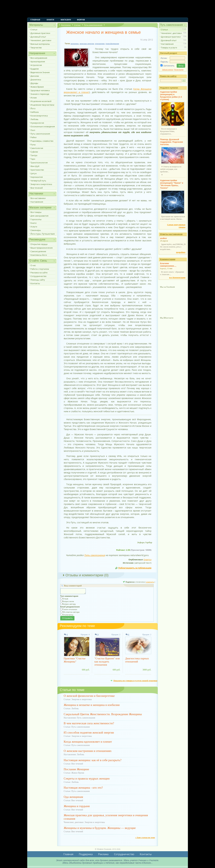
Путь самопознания (40, 134)
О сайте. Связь (38, 261)
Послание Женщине (76, 769)
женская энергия (87, 44)
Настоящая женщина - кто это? (83, 788)
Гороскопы (36, 219)
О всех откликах (70, 609)
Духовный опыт (38, 37)
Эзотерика (66, 25)
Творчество (36, 48)
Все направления (39, 58)
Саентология (37, 148)
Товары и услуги (169, 48)
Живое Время (37, 87)
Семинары (36, 230)
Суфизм (34, 152)
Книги (50, 20)
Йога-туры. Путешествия (43, 234)
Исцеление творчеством (42, 105)
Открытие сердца (39, 244)
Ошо (33, 130)
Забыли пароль (168, 70)
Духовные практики (40, 33)
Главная (35, 20)
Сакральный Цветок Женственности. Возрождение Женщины (103, 714)
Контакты (35, 283)
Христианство (37, 170)
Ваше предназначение (42, 248)
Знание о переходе (40, 94)
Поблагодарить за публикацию (135, 568)
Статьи (34, 29)
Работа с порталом (40, 269)
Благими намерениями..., (168, 265)
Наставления (37, 202)
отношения (100, 44)
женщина (75, 44)
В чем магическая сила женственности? (89, 723)
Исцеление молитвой (41, 101)
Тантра (34, 155)
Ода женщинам (73, 797)
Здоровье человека (40, 90)
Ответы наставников (171, 234)
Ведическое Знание (40, 72)
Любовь (34, 119)
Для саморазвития (39, 216)
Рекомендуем (37, 240)
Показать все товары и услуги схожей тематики (135, 680)
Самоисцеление (38, 251)
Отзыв (65, 599)
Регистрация (179, 70)
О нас (33, 265)
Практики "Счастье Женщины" (75, 660)
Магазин (66, 20)
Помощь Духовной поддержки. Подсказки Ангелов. (172, 142)
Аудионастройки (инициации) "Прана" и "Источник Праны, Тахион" (172, 184)
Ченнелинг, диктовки (41, 40)
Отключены (68, 615)
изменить (150, 582)
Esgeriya (148, 560)
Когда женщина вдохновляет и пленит (88, 742)
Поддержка (86, 854)
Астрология (36, 65)
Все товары (36, 212)
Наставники (36, 194)
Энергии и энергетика (41, 184)
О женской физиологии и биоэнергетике (89, 696)
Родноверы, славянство (42, 141)
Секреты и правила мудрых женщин (87, 778)
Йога (33, 108)
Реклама (103, 854)
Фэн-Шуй (35, 166)
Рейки (33, 137)
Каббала (35, 112)
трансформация (112, 44)
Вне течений (37, 188)
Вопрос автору (69, 604)
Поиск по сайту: (168, 76)
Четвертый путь (38, 181)
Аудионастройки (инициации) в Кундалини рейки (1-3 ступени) (171, 96)
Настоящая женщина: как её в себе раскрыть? (93, 760)
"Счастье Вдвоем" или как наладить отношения (107, 662)
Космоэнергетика (39, 116)
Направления (37, 53)
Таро (33, 159)
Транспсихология (39, 163)
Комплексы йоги (39, 255)
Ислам (34, 98)
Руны (33, 145)
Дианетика (36, 80)
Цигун (34, 173)
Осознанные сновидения (43, 126)
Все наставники (38, 198)
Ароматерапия (38, 62)
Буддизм (35, 69)
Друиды (34, 83)
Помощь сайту (38, 280)
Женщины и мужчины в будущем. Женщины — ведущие (100, 828)
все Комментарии (177, 277)
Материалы (36, 25)
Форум (81, 20)
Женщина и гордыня (77, 806)
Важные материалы (40, 44)
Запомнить (169, 66)
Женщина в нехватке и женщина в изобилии (92, 705)
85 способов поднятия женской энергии (89, 733)
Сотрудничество (38, 276)
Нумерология (37, 123)
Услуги (34, 227)
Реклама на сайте (39, 273)
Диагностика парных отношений (137, 660)
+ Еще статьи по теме (145, 837)
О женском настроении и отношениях (88, 751)
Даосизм (35, 76)
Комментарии (168, 259)
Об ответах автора (71, 612)
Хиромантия (37, 177)
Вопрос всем (68, 601)
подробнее (181, 252)
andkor (164, 238)
